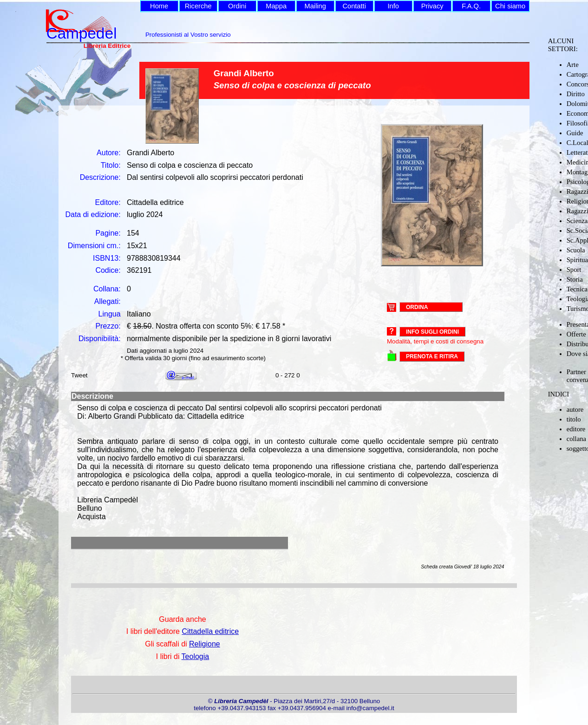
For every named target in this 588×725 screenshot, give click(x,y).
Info (393, 6)
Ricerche (198, 6)
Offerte (576, 334)
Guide (575, 133)
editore (576, 429)
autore (575, 409)
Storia (575, 279)
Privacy (432, 6)
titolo (574, 419)
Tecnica (577, 289)
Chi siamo (510, 6)
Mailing (315, 6)
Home (159, 6)
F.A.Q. (471, 6)
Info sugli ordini (432, 332)
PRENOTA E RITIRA (432, 356)
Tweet (79, 375)
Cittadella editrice (210, 631)
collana (576, 439)
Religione (205, 644)
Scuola (576, 250)
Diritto (576, 94)
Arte (573, 65)
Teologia (196, 656)
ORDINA (417, 307)
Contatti (354, 6)
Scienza (577, 221)
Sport (574, 270)
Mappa (276, 6)
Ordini (237, 6)
